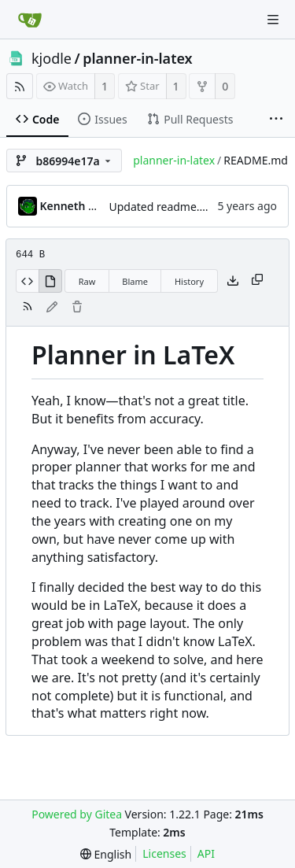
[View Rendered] (50, 281)
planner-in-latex (137, 58)
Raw (87, 281)
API (206, 853)
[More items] (276, 120)
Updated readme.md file (172, 207)
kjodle (52, 58)
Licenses (164, 853)
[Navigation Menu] (273, 20)
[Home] (30, 20)
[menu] (106, 854)
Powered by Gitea (77, 814)
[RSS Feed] (20, 86)
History (189, 281)
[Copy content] (257, 281)
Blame (135, 281)
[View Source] (27, 281)
